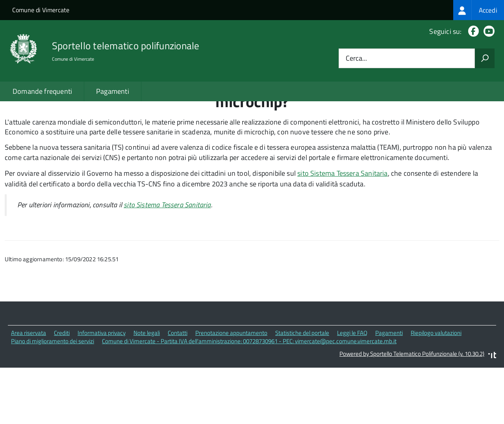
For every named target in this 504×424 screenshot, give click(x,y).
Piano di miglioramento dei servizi (53, 398)
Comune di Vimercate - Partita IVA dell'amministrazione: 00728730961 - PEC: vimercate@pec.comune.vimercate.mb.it (249, 398)
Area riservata (29, 390)
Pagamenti (113, 91)
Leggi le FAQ (352, 390)
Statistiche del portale (302, 390)
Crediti (62, 390)
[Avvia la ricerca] (485, 58)
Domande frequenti (42, 91)
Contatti (178, 390)
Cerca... (356, 59)
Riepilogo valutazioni (436, 390)
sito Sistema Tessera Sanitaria (342, 230)
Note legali (147, 390)
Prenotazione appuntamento (231, 390)
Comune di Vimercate (41, 10)
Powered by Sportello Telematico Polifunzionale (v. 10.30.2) (412, 410)
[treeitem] (479, 10)
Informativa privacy (102, 390)
